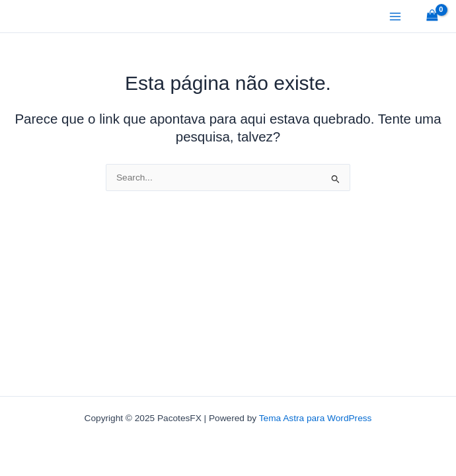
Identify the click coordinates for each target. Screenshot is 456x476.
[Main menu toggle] (395, 16)
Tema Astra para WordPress (316, 418)
